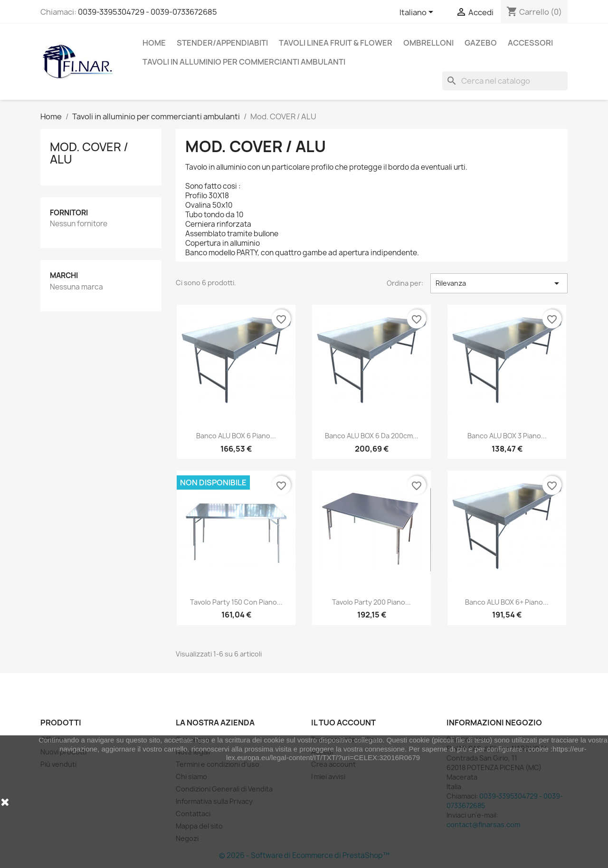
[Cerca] (505, 81)
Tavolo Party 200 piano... (371, 602)
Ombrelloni (428, 43)
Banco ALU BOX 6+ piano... (507, 602)
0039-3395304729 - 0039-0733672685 (147, 12)
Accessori (530, 43)
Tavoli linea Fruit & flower (336, 43)
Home (154, 43)
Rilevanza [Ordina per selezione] (499, 283)
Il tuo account (343, 723)
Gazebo (481, 43)
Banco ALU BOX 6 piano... (236, 436)
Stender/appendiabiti (222, 43)
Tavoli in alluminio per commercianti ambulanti (244, 62)
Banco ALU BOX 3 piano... (507, 436)
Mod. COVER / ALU (89, 153)
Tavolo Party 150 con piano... (236, 602)
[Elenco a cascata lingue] (418, 13)
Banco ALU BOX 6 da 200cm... (372, 436)
